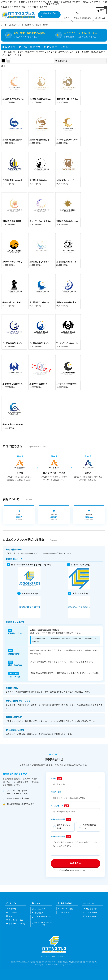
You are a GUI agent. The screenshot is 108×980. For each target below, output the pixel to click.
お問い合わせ (90, 915)
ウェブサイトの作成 (15, 923)
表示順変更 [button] (61, 61)
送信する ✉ (75, 863)
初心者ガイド (90, 908)
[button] (105, 8)
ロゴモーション (14, 912)
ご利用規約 (38, 912)
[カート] (101, 11)
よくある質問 (90, 912)
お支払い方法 (39, 908)
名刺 (9, 915)
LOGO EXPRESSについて (42, 923)
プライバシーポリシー (63, 870)
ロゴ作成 (11, 908)
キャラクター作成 (15, 919)
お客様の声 (63, 912)
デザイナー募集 (65, 908)
